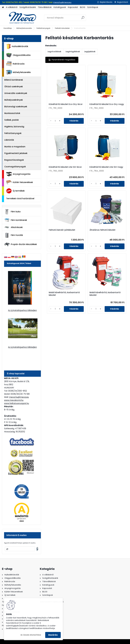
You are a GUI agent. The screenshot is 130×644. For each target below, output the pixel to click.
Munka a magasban (15, 147)
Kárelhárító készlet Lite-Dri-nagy (58, 170)
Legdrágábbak (73, 52)
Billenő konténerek (14, 80)
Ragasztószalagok (14, 160)
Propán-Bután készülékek (21, 244)
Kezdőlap (8, 28)
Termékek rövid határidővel (20, 199)
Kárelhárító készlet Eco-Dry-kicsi (58, 106)
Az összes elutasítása (31, 635)
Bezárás (53, 635)
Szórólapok (93, 7)
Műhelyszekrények (14, 100)
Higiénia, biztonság (14, 127)
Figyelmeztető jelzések (16, 153)
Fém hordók (14, 235)
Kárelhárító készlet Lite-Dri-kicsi (113, 106)
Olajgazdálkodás (18, 55)
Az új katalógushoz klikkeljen (22, 310)
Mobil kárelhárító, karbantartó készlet (72, 235)
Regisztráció (123, 2)
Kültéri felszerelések (20, 182)
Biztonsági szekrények (16, 107)
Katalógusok (60, 7)
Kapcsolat (73, 7)
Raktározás (15, 64)
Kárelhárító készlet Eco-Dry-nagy (85, 106)
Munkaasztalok (12, 113)
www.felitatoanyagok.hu (16, 403)
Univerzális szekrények (16, 93)
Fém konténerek (16, 220)
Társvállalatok (45, 7)
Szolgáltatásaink (28, 7)
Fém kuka (12, 212)
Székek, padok (12, 120)
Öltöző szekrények (14, 87)
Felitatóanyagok (43, 28)
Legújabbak (90, 52)
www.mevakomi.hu (14, 400)
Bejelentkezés (106, 2)
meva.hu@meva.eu (62, 2)
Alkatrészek (13, 227)
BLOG (83, 7)
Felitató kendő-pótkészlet (84, 171)
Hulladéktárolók (17, 46)
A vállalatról (12, 7)
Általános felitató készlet (112, 171)
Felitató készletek (62, 28)
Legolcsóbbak (54, 52)
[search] (83, 19)
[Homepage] (3, 7)
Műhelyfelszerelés (24, 28)
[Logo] (20, 18)
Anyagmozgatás (18, 174)
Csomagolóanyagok (15, 167)
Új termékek (15, 191)
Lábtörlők (9, 140)
